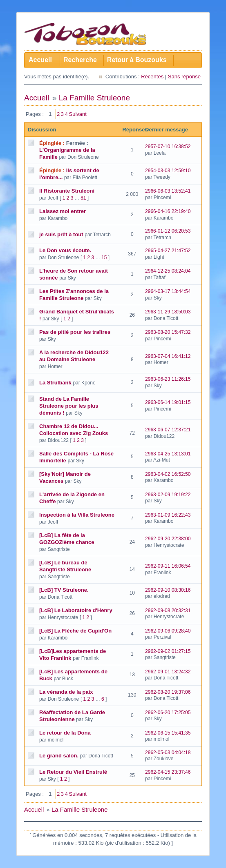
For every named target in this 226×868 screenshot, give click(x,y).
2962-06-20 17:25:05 (168, 713)
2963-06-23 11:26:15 (168, 379)
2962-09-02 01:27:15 (168, 651)
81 (83, 198)
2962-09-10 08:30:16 (168, 590)
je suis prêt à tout (61, 234)
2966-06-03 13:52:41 (168, 191)
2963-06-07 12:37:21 (168, 430)
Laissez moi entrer (63, 211)
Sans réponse (184, 77)
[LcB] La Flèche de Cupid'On (75, 631)
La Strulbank (55, 383)
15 (104, 258)
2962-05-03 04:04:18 (168, 753)
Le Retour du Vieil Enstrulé (73, 772)
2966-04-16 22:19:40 (168, 211)
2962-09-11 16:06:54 (168, 566)
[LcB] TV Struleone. (64, 590)
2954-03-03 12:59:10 (168, 171)
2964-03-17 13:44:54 (168, 291)
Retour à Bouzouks (137, 60)
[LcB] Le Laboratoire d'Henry (76, 610)
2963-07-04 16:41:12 (168, 356)
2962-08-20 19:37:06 (168, 692)
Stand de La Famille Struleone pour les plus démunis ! (69, 406)
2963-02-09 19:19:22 (168, 495)
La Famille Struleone (94, 98)
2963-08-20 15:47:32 (168, 332)
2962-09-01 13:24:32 (168, 672)
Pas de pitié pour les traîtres (75, 332)
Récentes (152, 77)
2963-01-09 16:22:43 (168, 515)
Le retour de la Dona (65, 733)
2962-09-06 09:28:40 (168, 631)
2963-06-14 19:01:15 (168, 402)
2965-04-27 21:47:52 (168, 251)
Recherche (80, 60)
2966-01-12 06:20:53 (168, 231)
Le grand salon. (59, 756)
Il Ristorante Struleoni (67, 191)
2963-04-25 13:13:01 (168, 454)
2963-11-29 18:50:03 (168, 312)
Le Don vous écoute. (65, 250)
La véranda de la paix (66, 692)
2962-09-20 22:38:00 (168, 539)
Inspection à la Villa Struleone (77, 515)
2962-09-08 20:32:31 (168, 610)
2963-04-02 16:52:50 (168, 474)
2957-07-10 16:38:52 (168, 147)
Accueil (40, 60)
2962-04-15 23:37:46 (168, 772)
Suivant (78, 114)
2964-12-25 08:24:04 (168, 271)
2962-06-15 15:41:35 (168, 733)
